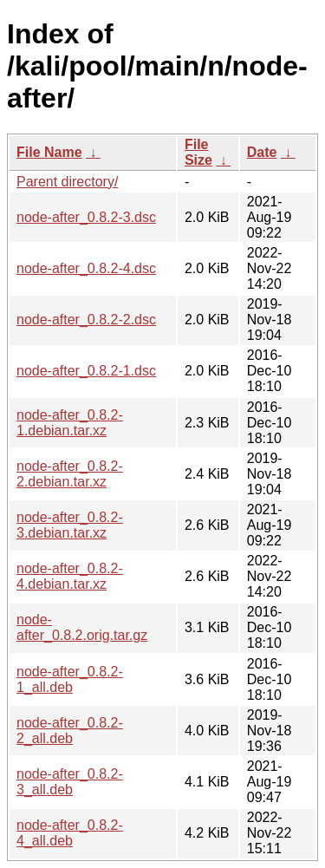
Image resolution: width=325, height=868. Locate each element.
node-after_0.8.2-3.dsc (86, 217)
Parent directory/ (67, 182)
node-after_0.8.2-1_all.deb (70, 679)
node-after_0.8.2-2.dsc (86, 320)
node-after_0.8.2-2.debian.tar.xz (70, 474)
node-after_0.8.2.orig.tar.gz (82, 627)
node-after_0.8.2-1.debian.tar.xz (70, 423)
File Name (49, 152)
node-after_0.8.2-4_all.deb (70, 833)
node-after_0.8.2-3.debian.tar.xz (70, 525)
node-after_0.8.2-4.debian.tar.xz (70, 576)
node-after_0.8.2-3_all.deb (70, 782)
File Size (198, 152)
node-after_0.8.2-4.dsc (86, 268)
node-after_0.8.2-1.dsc (86, 371)
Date (262, 152)
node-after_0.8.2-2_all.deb (70, 731)
